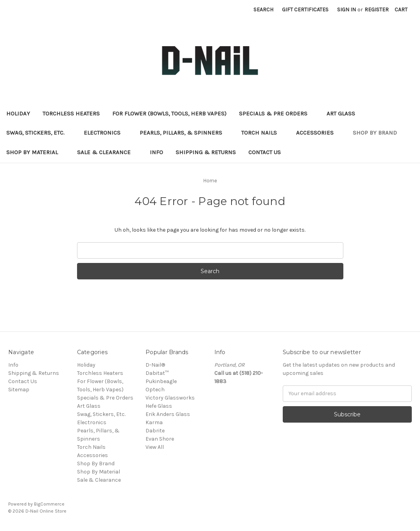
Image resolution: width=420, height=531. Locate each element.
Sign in (346, 10)
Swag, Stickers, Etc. (39, 133)
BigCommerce (49, 504)
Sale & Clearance (107, 152)
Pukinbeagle (161, 381)
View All (155, 447)
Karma (154, 422)
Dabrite (155, 431)
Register (377, 10)
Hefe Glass (159, 406)
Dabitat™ (157, 373)
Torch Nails (262, 133)
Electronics (105, 133)
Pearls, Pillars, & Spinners (184, 133)
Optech (155, 390)
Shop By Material (35, 152)
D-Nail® (155, 365)
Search (263, 10)
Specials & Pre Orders (276, 113)
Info (156, 152)
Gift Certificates (305, 10)
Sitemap (19, 390)
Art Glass (344, 113)
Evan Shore (160, 439)
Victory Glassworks (170, 398)
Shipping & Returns (206, 152)
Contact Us (265, 152)
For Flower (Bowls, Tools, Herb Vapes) (169, 113)
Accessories (318, 133)
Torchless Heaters (71, 113)
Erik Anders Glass (168, 414)
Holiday (18, 113)
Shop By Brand (378, 133)
